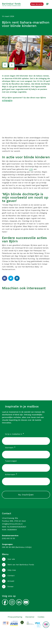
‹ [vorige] (5, 65)
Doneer (10, 586)
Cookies (41, 617)
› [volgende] (12, 65)
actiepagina (7, 100)
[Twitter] (11, 278)
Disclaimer (30, 617)
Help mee (12, 570)
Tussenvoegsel (11, 461)
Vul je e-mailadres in (14, 434)
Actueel (11, 581)
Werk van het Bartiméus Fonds (21, 565)
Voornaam (10, 448)
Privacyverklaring (15, 617)
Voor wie (11, 559)
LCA (31, 169)
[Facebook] (5, 278)
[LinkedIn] (17, 278)
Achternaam (11, 474)
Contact (11, 576)
